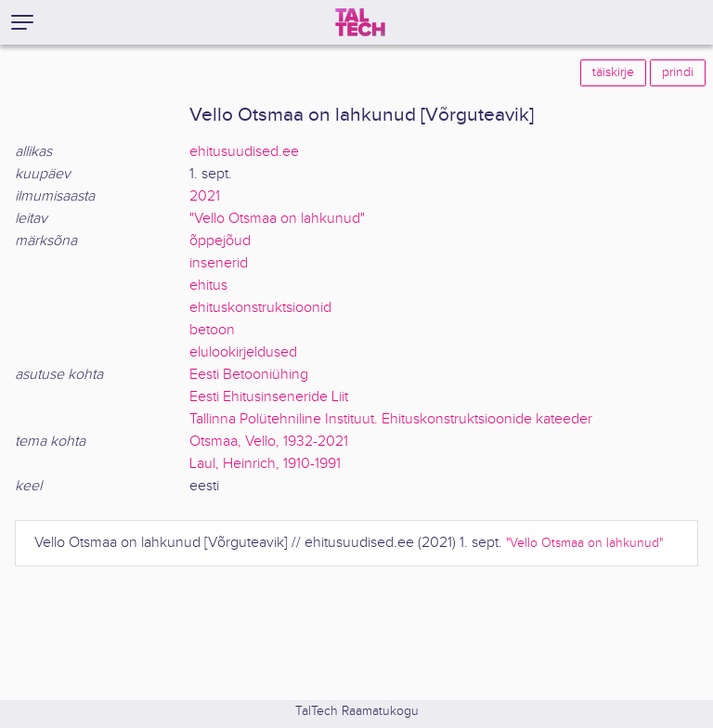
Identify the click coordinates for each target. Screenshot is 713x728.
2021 (205, 196)
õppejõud (220, 241)
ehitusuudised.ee (244, 152)
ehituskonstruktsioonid (260, 308)
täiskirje (613, 72)
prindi (678, 72)
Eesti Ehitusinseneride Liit (269, 397)
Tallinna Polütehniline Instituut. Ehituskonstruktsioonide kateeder (391, 419)
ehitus (208, 286)
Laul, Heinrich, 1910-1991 (265, 464)
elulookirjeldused (243, 352)
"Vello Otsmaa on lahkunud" (277, 219)
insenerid (219, 263)
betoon (212, 330)
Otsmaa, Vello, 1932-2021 (269, 442)
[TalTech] (360, 22)
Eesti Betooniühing (249, 375)
